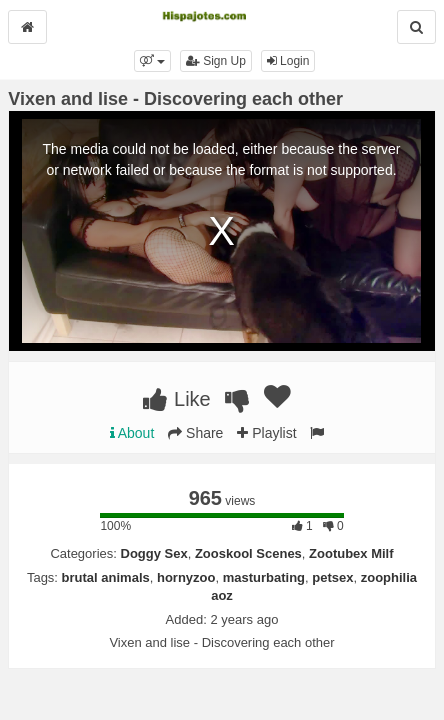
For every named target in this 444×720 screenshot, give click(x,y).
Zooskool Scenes (248, 553)
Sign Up (216, 61)
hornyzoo (186, 577)
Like (176, 399)
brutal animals (106, 577)
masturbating (264, 577)
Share (195, 433)
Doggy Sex (154, 553)
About (132, 433)
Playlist (266, 433)
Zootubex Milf (351, 553)
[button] (152, 61)
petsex (332, 577)
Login (288, 61)
